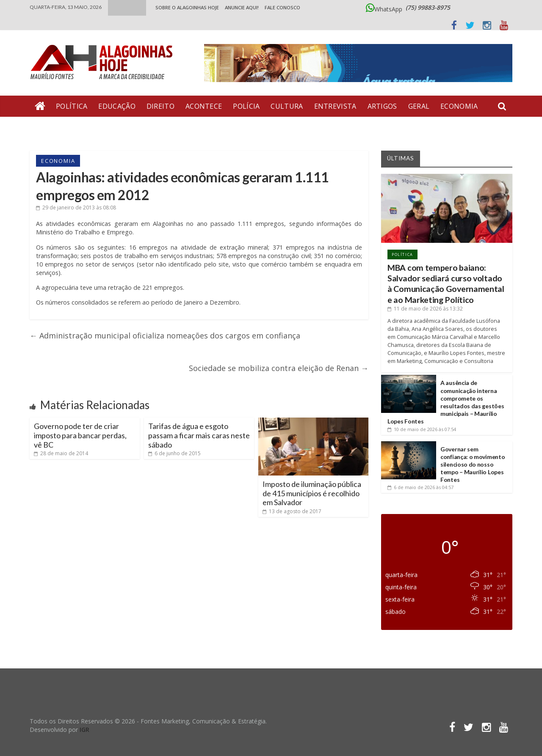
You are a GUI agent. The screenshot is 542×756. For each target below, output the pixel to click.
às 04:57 (420, 487)
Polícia (246, 106)
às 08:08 (76, 208)
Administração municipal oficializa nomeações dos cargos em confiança (165, 335)
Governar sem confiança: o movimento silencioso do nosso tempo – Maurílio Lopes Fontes (473, 465)
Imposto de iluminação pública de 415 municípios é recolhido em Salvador (312, 493)
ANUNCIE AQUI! (242, 7)
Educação (117, 106)
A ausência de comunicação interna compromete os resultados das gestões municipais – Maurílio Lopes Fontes (446, 402)
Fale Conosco (282, 7)
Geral (419, 106)
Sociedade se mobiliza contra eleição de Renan (279, 368)
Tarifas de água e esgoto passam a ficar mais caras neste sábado (199, 435)
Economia (459, 106)
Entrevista (335, 106)
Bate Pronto (60, 127)
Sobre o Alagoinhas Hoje (187, 7)
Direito (160, 106)
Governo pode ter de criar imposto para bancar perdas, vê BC (80, 435)
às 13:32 (425, 309)
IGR (84, 730)
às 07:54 (422, 429)
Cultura (287, 106)
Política (72, 106)
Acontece (204, 106)
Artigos (382, 106)
